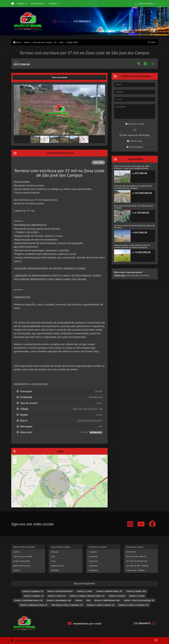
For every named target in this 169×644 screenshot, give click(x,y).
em (33, 591)
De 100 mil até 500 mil (137, 561)
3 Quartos (93, 561)
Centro (17, 552)
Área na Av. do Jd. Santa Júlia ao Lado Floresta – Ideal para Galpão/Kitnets (132, 167)
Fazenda (55, 570)
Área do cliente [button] (145, 3)
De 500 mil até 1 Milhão (137, 566)
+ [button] (15, 458)
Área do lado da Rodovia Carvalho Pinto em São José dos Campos (133, 187)
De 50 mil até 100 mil (136, 556)
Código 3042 (72, 42)
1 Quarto (93, 552)
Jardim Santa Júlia (22, 561)
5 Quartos (93, 570)
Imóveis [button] (21, 3)
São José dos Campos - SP (44, 42)
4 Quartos (93, 566)
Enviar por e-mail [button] (135, 124)
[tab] (22, 77)
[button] (21, 110)
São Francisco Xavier (23, 556)
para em (87, 596)
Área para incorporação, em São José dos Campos (134, 207)
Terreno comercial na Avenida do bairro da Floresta (134, 227)
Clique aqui (120, 275)
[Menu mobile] (13, 4)
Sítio (53, 556)
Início (17, 42)
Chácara (55, 552)
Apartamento (57, 566)
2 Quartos (93, 556)
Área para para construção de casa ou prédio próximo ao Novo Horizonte (132, 246)
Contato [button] (52, 3)
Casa (53, 561)
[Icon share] (130, 524)
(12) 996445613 (82, 21)
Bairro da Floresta (22, 566)
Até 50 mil (131, 552)
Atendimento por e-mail (85, 624)
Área (61, 42)
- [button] (15, 462)
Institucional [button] (36, 3)
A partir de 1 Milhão (136, 570)
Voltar (152, 42)
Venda (27, 42)
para (85, 591)
